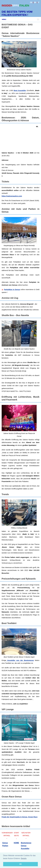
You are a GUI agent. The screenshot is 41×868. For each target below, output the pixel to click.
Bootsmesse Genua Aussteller (26, 846)
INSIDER (7, 6)
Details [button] (24, 858)
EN (35, 2)
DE (31, 2)
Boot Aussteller (20, 90)
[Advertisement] (20, 138)
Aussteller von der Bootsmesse (20, 660)
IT (39, 2)
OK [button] (21, 864)
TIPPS (15, 6)
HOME (16, 843)
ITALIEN (24, 6)
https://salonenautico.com (12, 196)
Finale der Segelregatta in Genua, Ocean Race (20, 817)
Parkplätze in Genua (12, 289)
